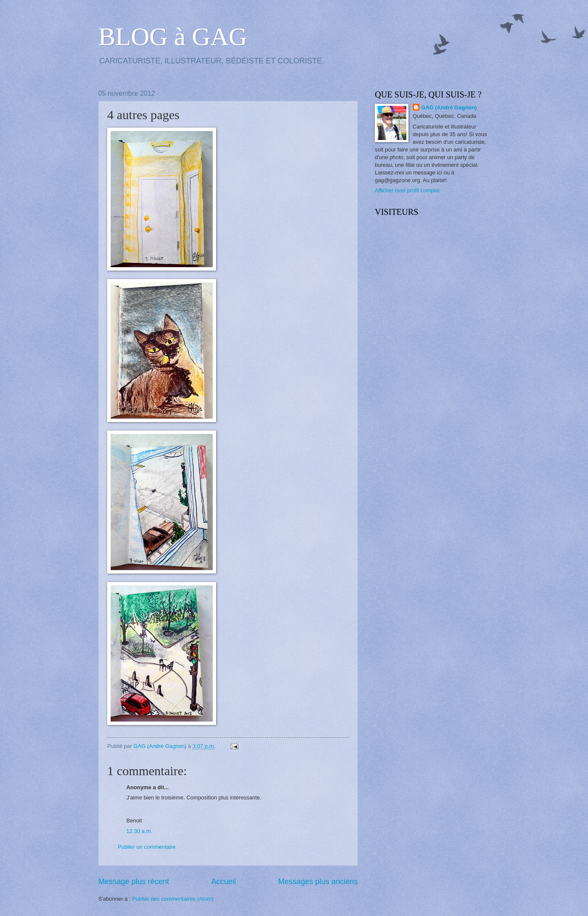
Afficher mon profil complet (407, 190)
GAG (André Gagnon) (449, 107)
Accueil (223, 882)
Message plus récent (134, 882)
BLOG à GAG (173, 37)
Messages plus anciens (318, 882)
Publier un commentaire (147, 847)
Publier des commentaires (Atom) (173, 899)
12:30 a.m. (139, 831)
